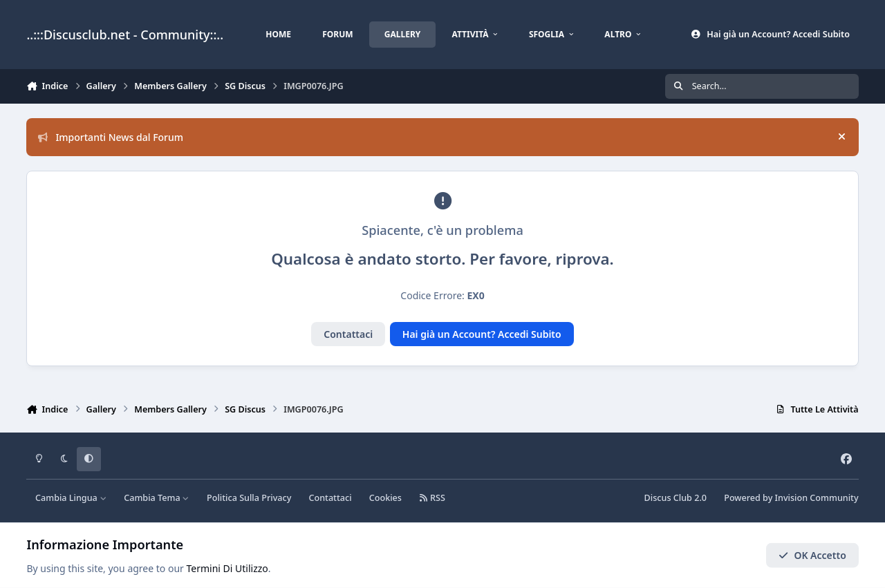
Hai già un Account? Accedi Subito (482, 334)
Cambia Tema (157, 498)
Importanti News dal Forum (111, 137)
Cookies (385, 498)
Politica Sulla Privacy (249, 498)
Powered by (791, 498)
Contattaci (348, 334)
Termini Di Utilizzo (227, 568)
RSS (432, 498)
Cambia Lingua (71, 498)
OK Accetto (812, 555)
